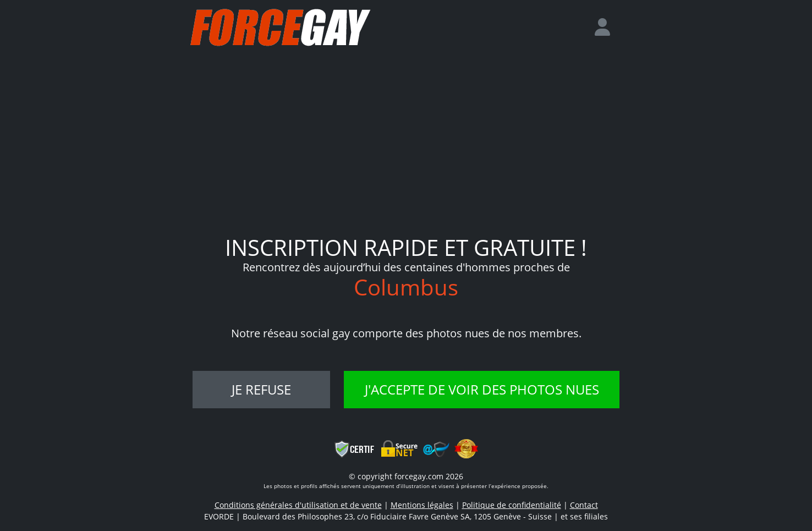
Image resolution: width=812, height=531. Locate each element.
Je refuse (261, 389)
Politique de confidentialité (512, 505)
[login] (607, 28)
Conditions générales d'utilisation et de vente (298, 505)
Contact (584, 505)
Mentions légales (422, 505)
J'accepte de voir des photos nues (482, 389)
